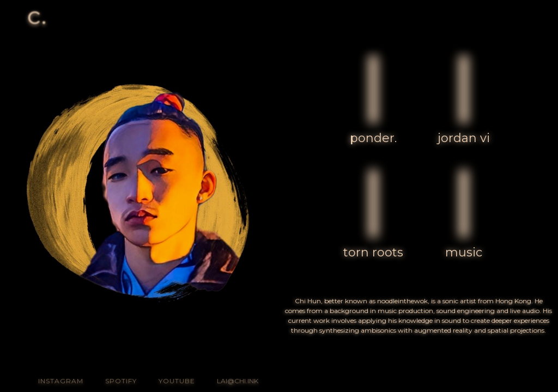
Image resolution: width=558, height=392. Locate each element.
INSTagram (61, 381)
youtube (177, 381)
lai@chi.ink (238, 381)
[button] (526, 18)
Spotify (121, 381)
